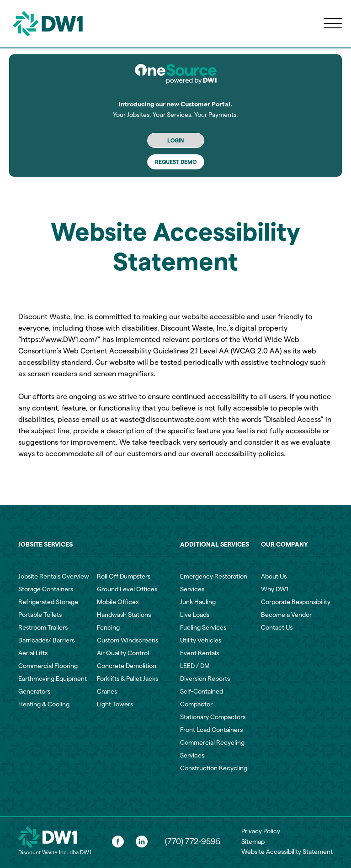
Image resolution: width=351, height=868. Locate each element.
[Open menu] (333, 24)
